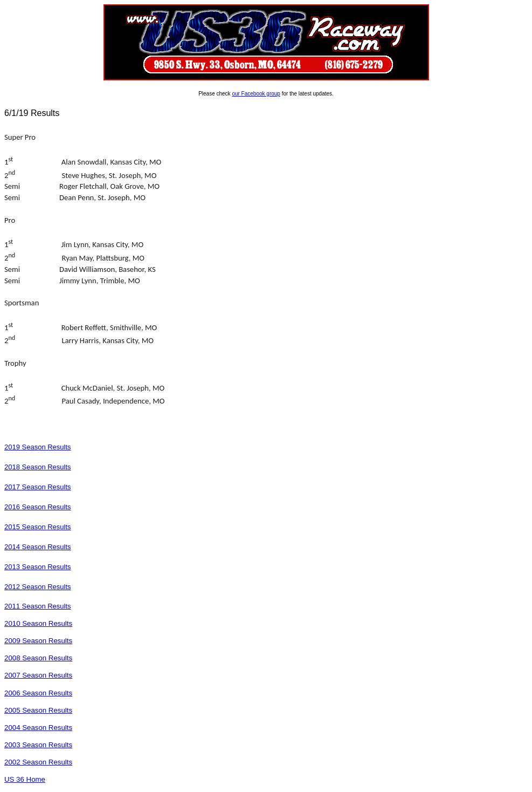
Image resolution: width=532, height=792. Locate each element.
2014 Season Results (38, 547)
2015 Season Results (38, 527)
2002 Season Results (38, 762)
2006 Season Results (38, 693)
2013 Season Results (38, 567)
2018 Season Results (38, 467)
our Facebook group (256, 94)
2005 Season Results (38, 710)
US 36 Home (25, 779)
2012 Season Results (38, 587)
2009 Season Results (38, 641)
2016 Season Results (38, 507)
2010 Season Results (38, 623)
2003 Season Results (38, 745)
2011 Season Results (38, 606)
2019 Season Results (38, 447)
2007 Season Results (38, 675)
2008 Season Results (38, 658)
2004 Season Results (38, 728)
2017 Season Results (38, 487)
